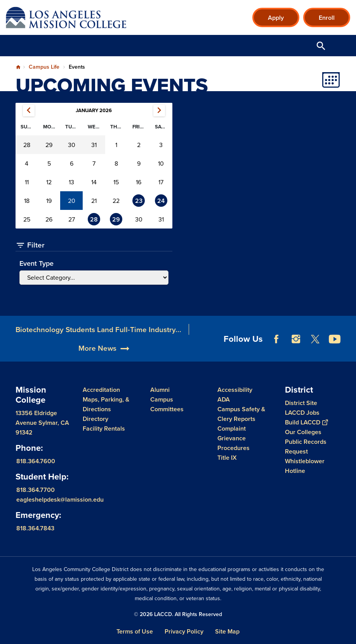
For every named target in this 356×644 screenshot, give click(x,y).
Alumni (160, 390)
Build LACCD (306, 422)
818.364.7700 (36, 490)
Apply (276, 18)
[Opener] (348, 354)
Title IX (227, 458)
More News (97, 358)
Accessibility (235, 390)
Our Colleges (303, 432)
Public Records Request (306, 447)
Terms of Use (135, 631)
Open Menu (340, 46)
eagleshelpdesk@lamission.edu (60, 499)
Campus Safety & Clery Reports (241, 414)
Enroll (327, 18)
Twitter (315, 350)
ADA (224, 399)
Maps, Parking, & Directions (106, 404)
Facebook (276, 350)
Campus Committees (167, 404)
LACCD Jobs (302, 413)
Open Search (321, 46)
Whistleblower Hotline (305, 466)
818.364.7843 (35, 528)
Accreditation (101, 390)
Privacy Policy (184, 631)
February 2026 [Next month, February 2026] (159, 111)
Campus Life (44, 67)
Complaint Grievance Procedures (234, 438)
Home (18, 67)
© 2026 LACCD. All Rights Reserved (178, 614)
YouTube (335, 350)
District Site (301, 403)
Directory (96, 419)
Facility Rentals (104, 428)
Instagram (296, 350)
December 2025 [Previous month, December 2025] (29, 111)
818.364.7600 (36, 461)
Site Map (227, 631)
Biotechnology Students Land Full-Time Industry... (98, 340)
